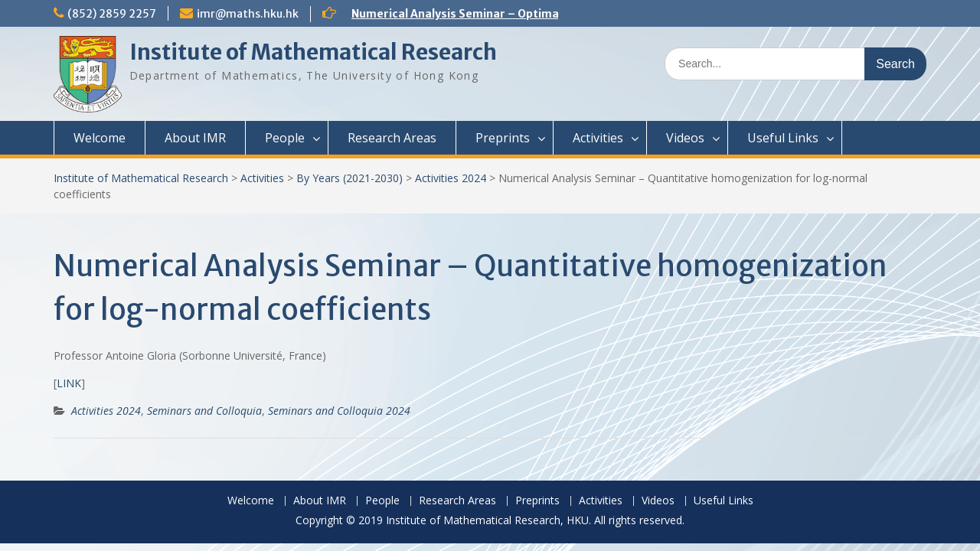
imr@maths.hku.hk (248, 14)
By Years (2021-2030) (350, 178)
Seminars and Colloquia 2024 (339, 411)
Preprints (503, 138)
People (285, 138)
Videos (685, 138)
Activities (598, 138)
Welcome (100, 138)
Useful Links (783, 138)
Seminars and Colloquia (204, 411)
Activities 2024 (451, 178)
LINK (69, 383)
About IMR (195, 138)
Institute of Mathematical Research (313, 52)
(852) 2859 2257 (112, 14)
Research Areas (392, 138)
